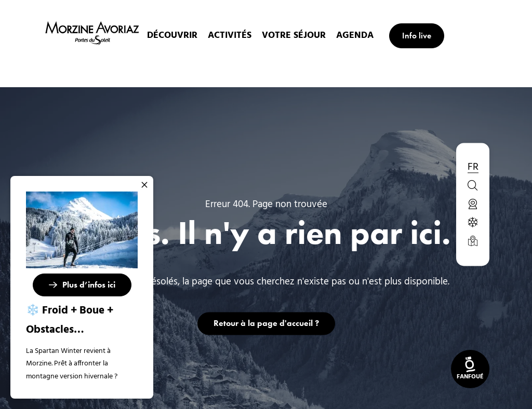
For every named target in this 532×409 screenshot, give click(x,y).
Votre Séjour (298, 36)
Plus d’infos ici (89, 285)
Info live (421, 36)
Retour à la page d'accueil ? (266, 323)
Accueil (205, 70)
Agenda (359, 36)
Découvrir (176, 36)
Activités (234, 36)
